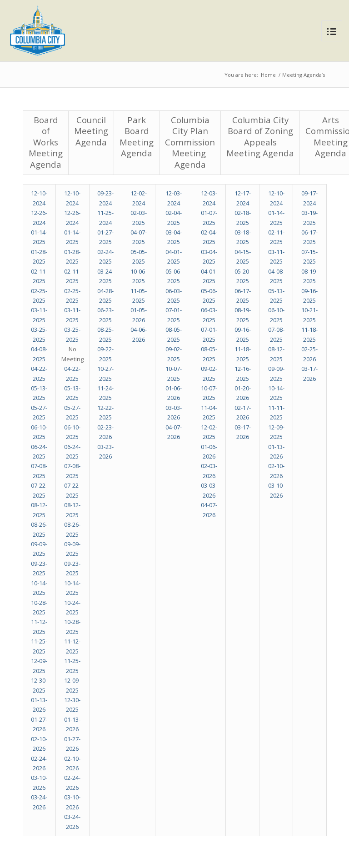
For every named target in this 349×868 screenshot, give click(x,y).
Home (268, 75)
